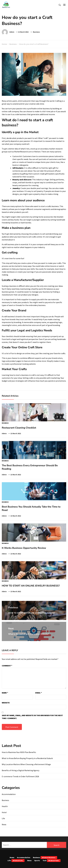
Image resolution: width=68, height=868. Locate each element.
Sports (37, 860)
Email (39, 693)
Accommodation (9, 794)
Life (3, 818)
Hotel (4, 812)
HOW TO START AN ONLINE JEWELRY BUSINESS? (31, 586)
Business (36, 32)
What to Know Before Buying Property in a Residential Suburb (27, 758)
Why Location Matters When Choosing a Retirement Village (26, 764)
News (4, 824)
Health (5, 806)
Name (5, 693)
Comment (7, 666)
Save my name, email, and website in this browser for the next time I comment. (32, 717)
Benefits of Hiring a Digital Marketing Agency (21, 770)
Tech (52, 861)
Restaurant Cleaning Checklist (19, 428)
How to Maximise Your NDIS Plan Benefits (19, 752)
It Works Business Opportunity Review (24, 548)
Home (12, 857)
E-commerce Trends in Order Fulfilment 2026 (20, 776)
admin (12, 32)
